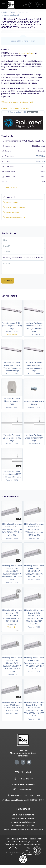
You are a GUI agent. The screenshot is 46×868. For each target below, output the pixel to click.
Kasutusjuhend (12, 212)
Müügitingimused (28, 842)
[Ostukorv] (42, 4)
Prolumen (40, 161)
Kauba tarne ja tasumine (16, 839)
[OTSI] (31, 4)
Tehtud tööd (23, 756)
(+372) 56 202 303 (23, 779)
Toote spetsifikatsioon (15, 207)
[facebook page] (17, 762)
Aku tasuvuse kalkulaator (23, 826)
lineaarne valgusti (26, 53)
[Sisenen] (36, 4)
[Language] (25, 5)
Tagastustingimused (14, 844)
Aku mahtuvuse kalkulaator (23, 822)
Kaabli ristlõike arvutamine (23, 818)
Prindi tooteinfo (13, 202)
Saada (8, 281)
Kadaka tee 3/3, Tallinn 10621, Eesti (23, 795)
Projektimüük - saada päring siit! (15, 108)
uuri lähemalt (33, 112)
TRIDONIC (40, 156)
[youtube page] (29, 762)
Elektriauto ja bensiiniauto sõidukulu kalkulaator (23, 829)
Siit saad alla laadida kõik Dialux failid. (17, 102)
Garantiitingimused (33, 844)
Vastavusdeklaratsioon (16, 217)
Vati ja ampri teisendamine (23, 815)
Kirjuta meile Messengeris (23, 784)
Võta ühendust (23, 772)
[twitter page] (23, 762)
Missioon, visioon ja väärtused (23, 753)
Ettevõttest (23, 750)
